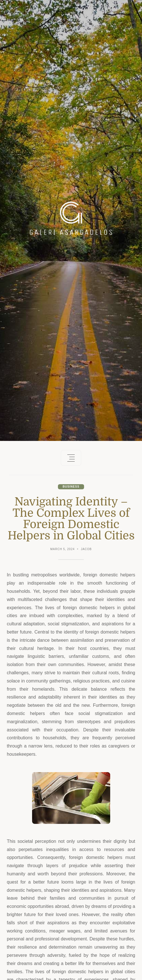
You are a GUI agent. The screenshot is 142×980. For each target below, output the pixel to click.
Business (71, 487)
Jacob (86, 549)
